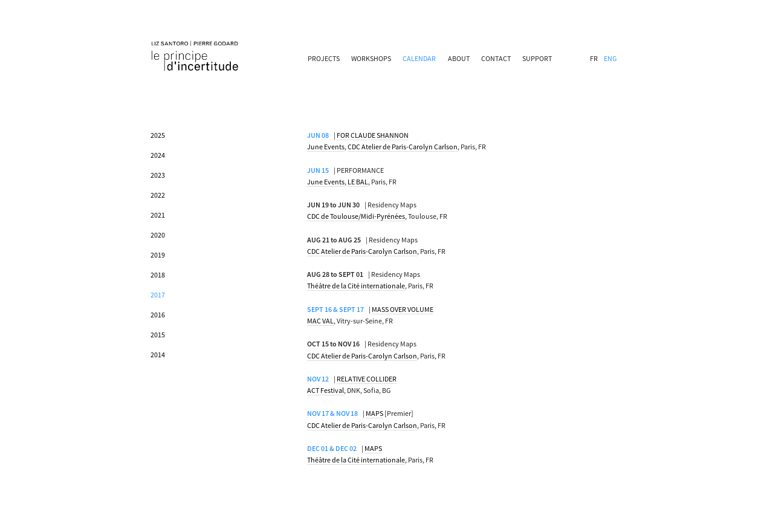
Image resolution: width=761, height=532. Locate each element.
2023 (158, 175)
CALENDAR (419, 58)
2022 (158, 195)
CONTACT (496, 58)
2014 (158, 355)
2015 (158, 335)
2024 (158, 155)
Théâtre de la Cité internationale (356, 286)
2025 (158, 135)
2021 (158, 215)
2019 (158, 255)
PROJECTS (324, 58)
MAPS (374, 413)
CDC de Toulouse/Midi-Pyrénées (356, 216)
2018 (158, 275)
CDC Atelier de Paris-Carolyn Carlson (403, 147)
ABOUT (459, 58)
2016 (158, 315)
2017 (158, 295)
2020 (158, 235)
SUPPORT (537, 58)
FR (594, 58)
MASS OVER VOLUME (403, 309)
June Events (326, 147)
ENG (610, 58)
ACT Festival (325, 390)
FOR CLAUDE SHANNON (373, 135)
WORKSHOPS (371, 58)
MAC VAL (320, 321)
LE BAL (358, 182)
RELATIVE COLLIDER (367, 379)
